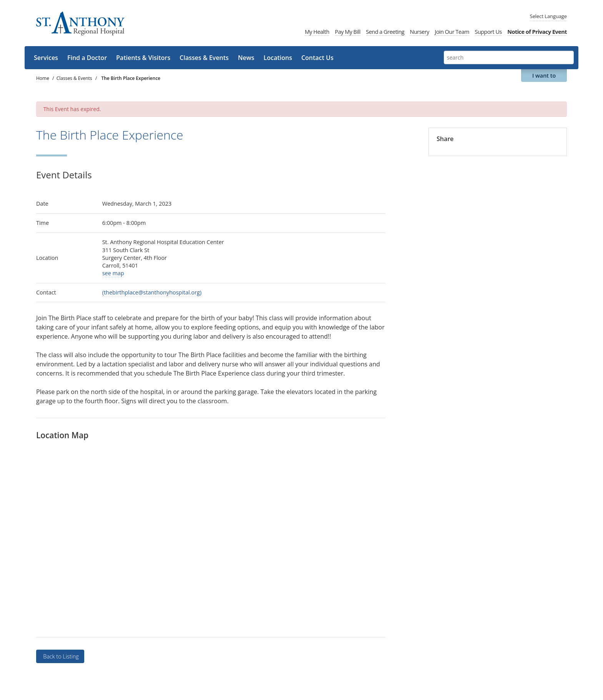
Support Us (488, 32)
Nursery (420, 32)
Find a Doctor (87, 58)
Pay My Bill (348, 32)
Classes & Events (204, 58)
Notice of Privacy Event (537, 32)
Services (46, 58)
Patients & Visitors (143, 58)
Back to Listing (60, 656)
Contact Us (317, 58)
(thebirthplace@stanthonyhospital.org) (152, 292)
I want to (544, 76)
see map (113, 273)
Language (548, 16)
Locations (278, 58)
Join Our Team (452, 32)
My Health (317, 32)
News (246, 58)
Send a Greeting (385, 32)
